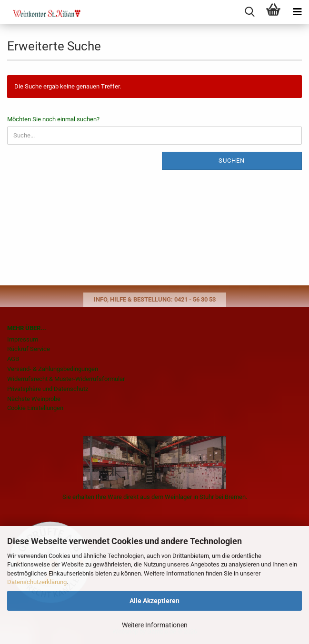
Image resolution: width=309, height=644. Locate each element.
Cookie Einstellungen (35, 408)
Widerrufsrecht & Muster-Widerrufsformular (66, 379)
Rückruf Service (29, 349)
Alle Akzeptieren (154, 601)
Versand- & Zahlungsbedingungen (53, 369)
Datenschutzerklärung (37, 582)
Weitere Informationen (155, 625)
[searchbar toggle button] (249, 12)
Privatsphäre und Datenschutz (48, 389)
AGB (13, 359)
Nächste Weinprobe (34, 399)
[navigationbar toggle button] (297, 12)
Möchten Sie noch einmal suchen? (53, 119)
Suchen (232, 161)
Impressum (23, 339)
